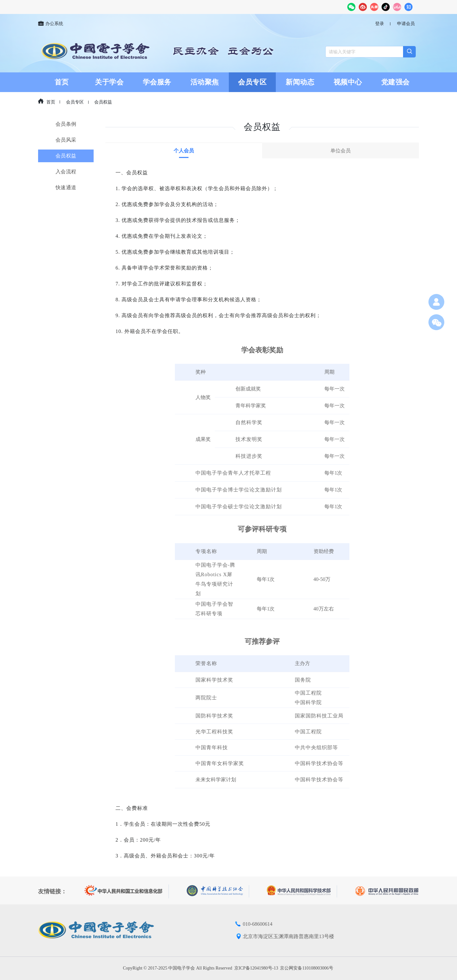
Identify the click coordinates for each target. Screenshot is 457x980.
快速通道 (66, 187)
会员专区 (252, 82)
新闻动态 (300, 82)
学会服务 (157, 82)
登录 (380, 24)
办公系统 (51, 24)
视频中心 (348, 82)
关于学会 (109, 82)
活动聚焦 (205, 82)
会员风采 (66, 140)
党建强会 (395, 82)
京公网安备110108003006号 (306, 968)
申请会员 (406, 24)
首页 (62, 82)
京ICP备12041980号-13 (256, 968)
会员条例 (66, 124)
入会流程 (66, 172)
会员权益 (103, 102)
